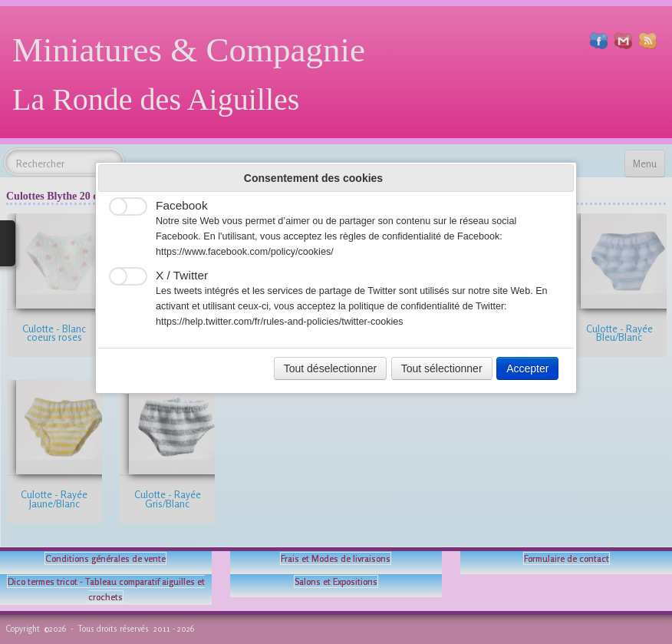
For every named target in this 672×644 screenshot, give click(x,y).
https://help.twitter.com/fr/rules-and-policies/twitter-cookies (280, 322)
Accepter (527, 368)
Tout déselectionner (330, 368)
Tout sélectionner (442, 368)
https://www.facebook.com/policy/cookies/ (245, 252)
